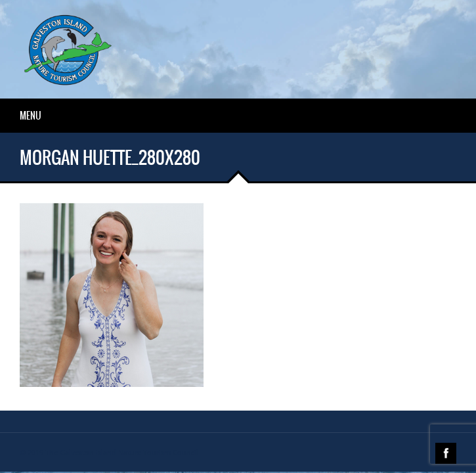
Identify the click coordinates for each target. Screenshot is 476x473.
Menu (31, 116)
